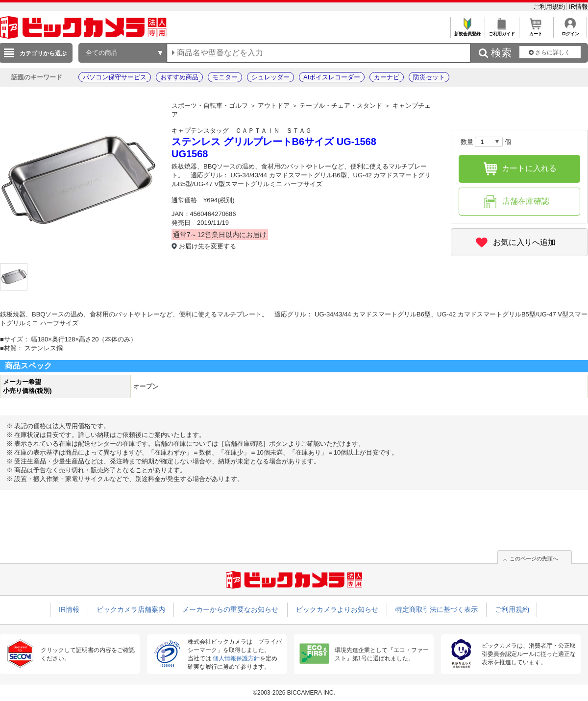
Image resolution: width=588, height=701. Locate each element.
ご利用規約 (550, 7)
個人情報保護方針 (236, 658)
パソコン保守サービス (115, 77)
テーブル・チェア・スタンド (341, 106)
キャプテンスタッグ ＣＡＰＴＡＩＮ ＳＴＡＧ (242, 131)
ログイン (570, 31)
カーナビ (387, 77)
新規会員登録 (467, 31)
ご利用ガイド (502, 31)
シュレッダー (270, 77)
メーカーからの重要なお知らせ (230, 609)
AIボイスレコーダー (332, 77)
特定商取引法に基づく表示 (437, 609)
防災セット (429, 77)
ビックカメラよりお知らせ (337, 609)
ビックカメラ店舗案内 (131, 609)
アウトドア (274, 106)
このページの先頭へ (534, 558)
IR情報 (578, 7)
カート (536, 31)
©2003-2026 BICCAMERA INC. (294, 693)
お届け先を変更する (208, 246)
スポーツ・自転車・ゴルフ (210, 106)
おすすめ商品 (179, 77)
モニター (225, 77)
